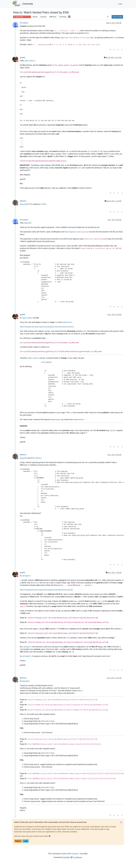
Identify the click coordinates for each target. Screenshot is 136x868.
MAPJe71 (23, 201)
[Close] (121, 822)
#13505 (43, 204)
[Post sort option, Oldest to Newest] (108, 17)
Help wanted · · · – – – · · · (22, 17)
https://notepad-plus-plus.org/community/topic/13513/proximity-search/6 (46, 590)
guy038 (22, 58)
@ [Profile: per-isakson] (30, 61)
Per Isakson (24, 23)
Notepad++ (76, 854)
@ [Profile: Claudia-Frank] (47, 721)
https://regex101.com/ (73, 232)
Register (18, 841)
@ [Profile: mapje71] (27, 576)
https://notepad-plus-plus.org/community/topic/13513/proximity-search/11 (47, 327)
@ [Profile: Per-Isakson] (36, 458)
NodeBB (66, 857)
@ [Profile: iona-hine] (68, 322)
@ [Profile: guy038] (24, 204)
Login (26, 841)
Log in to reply (117, 17)
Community (28, 4)
